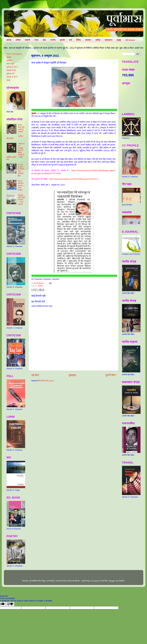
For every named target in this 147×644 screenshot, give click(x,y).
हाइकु (119, 40)
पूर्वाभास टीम (11, 74)
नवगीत (53, 40)
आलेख (9, 40)
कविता (18, 40)
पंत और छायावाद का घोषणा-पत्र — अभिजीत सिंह (21, 170)
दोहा (44, 40)
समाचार (88, 40)
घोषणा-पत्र (10, 64)
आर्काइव (9, 60)
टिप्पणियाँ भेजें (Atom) (46, 381)
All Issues (130, 40)
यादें (71, 40)
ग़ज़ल (36, 40)
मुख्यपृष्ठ (72, 375)
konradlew (95, 581)
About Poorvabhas (14, 54)
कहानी (28, 40)
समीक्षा (98, 40)
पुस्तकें (62, 40)
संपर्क (8, 80)
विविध (79, 40)
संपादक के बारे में (12, 77)
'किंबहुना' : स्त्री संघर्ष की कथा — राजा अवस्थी (21, 200)
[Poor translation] (10, 604)
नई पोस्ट (35, 375)
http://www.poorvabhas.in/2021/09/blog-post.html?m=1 (74, 179)
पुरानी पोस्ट (111, 375)
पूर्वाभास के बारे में (12, 67)
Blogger (112, 581)
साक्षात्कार (109, 40)
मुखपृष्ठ (9, 57)
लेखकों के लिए (11, 70)
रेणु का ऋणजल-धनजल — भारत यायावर (21, 185)
